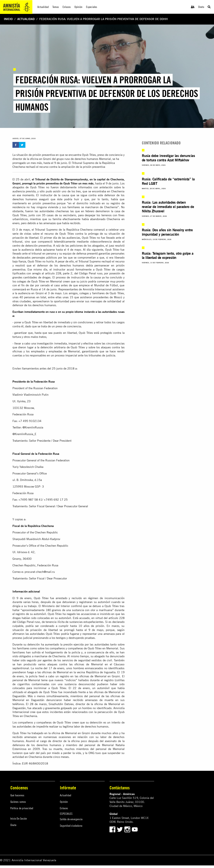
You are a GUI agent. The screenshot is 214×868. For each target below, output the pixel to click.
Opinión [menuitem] (78, 7)
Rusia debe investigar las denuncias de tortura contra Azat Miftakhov (168, 158)
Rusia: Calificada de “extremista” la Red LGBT (168, 181)
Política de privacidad (22, 808)
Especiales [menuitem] (92, 7)
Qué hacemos (17, 795)
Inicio (8, 19)
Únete (201, 7)
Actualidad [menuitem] (43, 7)
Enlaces (64, 808)
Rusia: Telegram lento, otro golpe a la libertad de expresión (168, 255)
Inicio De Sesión (19, 819)
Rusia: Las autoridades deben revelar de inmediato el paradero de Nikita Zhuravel (168, 207)
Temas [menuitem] (56, 7)
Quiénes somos (18, 802)
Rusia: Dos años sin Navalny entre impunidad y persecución (167, 232)
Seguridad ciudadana (71, 826)
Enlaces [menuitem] (67, 7)
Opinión (64, 802)
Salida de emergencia (71, 819)
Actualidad (26, 19)
